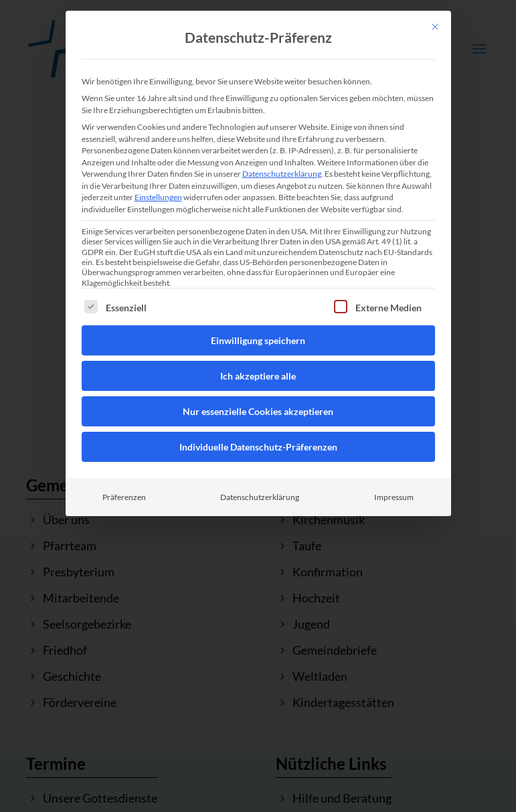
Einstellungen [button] (158, 197)
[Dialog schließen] (435, 27)
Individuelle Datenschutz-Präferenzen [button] (258, 447)
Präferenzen (124, 497)
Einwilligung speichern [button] (258, 340)
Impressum (394, 497)
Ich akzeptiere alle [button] (258, 376)
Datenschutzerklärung (282, 174)
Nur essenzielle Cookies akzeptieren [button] (258, 411)
